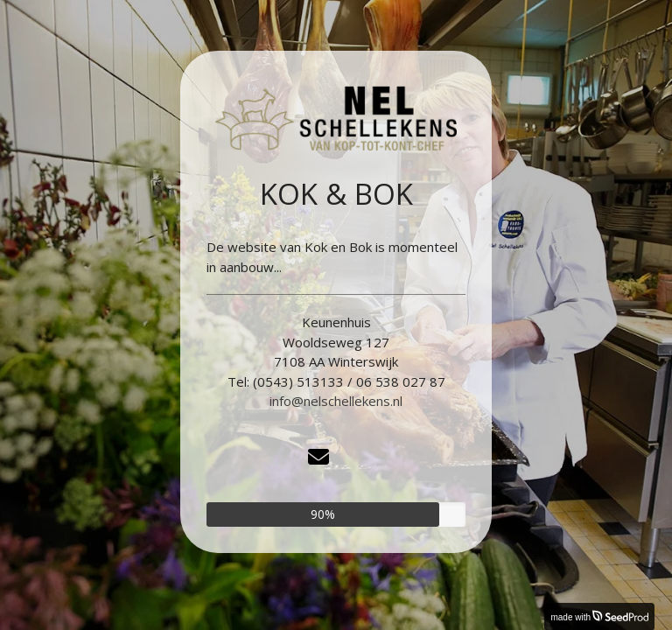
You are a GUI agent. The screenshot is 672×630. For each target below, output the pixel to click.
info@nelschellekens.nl (336, 401)
